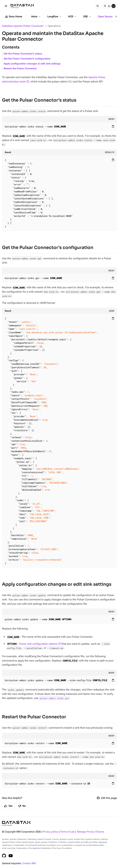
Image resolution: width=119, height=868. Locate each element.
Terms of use (67, 832)
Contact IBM (29, 863)
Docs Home (13, 17)
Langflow (55, 16)
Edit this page (107, 798)
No (22, 806)
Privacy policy (50, 832)
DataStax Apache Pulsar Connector (23, 26)
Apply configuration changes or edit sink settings (32, 64)
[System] (114, 6)
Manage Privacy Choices (91, 832)
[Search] (98, 6)
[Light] (105, 6)
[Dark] (109, 6)
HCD (73, 16)
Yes (8, 806)
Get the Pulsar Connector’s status (23, 54)
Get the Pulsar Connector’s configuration (27, 59)
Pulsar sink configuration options (38, 644)
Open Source (107, 16)
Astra (36, 16)
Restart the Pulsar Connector (20, 69)
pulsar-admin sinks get (54, 698)
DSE (87, 16)
